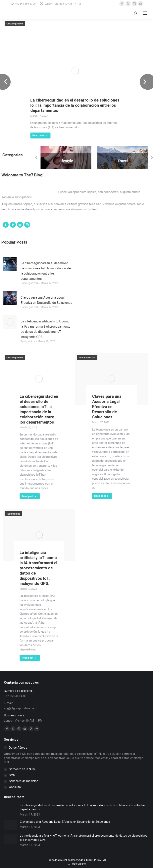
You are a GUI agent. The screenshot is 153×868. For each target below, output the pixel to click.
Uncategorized (25, 24)
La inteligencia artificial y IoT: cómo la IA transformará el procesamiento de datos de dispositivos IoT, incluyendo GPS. (49, 568)
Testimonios (38, 341)
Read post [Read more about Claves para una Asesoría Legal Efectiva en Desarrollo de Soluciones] (112, 496)
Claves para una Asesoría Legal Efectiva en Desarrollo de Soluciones (117, 407)
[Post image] (10, 808)
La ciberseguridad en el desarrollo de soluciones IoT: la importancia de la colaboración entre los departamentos (86, 105)
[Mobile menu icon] (145, 13)
